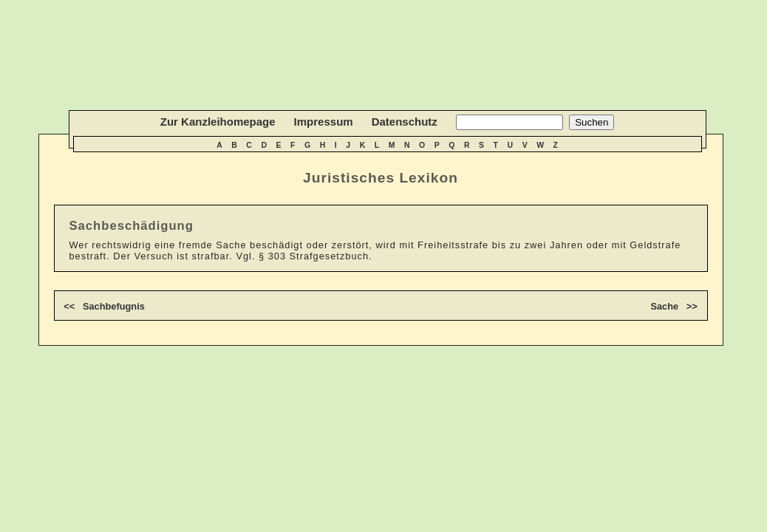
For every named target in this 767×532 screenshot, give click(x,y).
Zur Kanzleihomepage (218, 122)
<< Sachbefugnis (104, 306)
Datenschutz (405, 122)
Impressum (324, 122)
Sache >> (674, 306)
